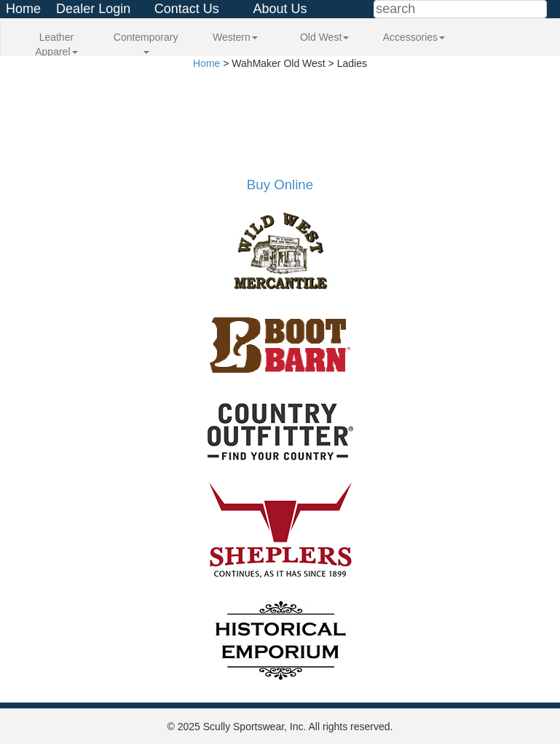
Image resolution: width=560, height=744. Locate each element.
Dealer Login (93, 9)
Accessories (414, 37)
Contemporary (146, 43)
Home (23, 9)
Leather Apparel (56, 44)
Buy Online (280, 185)
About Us (280, 9)
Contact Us (187, 9)
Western (235, 37)
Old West (324, 37)
